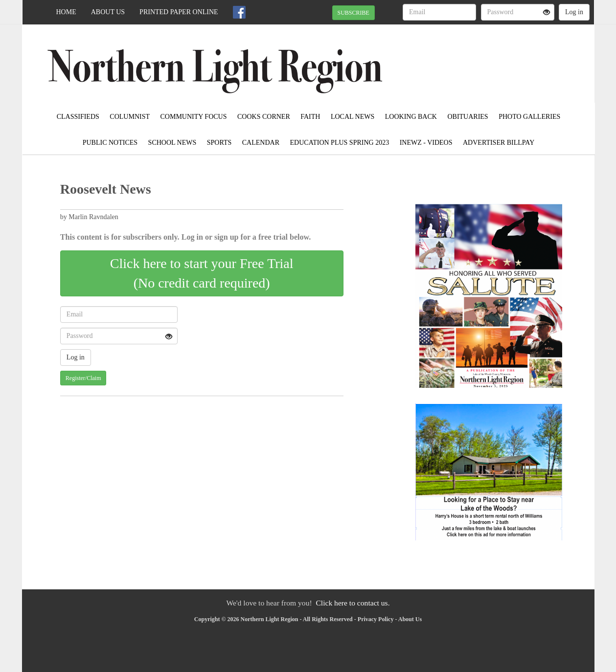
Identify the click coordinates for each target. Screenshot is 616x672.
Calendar (261, 143)
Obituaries (468, 117)
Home (66, 12)
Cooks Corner (264, 117)
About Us (108, 12)
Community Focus (194, 117)
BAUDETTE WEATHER (505, 59)
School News (172, 143)
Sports (219, 143)
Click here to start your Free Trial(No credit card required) (202, 273)
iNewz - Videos (426, 143)
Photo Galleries (529, 117)
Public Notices (110, 143)
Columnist (130, 117)
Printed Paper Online (179, 12)
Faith (310, 117)
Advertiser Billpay (499, 143)
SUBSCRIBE (354, 13)
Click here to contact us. (353, 603)
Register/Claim (83, 378)
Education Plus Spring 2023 (340, 143)
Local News (353, 117)
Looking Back (411, 117)
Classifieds (78, 117)
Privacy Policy (376, 619)
